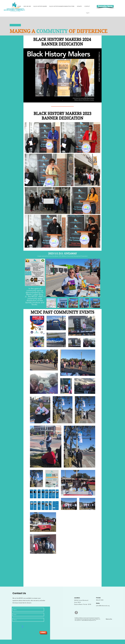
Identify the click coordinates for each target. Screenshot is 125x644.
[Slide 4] (66, 94)
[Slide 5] (68, 94)
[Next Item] (97, 278)
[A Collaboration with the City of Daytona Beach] (99, 67)
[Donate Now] (105, 6)
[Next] (92, 78)
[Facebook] (76, 613)
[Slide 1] (63, 101)
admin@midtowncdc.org (103, 606)
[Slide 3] (64, 94)
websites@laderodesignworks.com (89, 620)
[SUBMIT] (43, 632)
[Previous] (37, 78)
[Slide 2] (62, 94)
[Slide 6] (69, 94)
